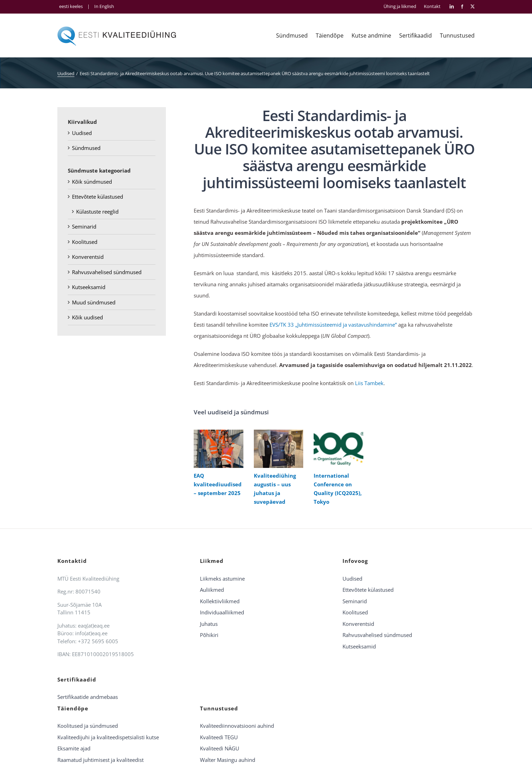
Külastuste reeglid (97, 212)
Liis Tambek (369, 383)
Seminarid (84, 226)
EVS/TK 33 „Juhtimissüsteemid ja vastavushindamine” (333, 325)
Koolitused (85, 242)
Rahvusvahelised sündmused (107, 272)
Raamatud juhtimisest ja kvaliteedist (100, 760)
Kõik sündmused (92, 182)
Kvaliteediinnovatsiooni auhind (237, 726)
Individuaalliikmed (222, 612)
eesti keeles (71, 6)
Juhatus (209, 624)
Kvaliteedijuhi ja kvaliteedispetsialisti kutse (108, 737)
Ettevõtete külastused (98, 197)
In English (104, 6)
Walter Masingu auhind (228, 760)
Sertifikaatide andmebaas (88, 697)
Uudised (82, 133)
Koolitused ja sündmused (88, 726)
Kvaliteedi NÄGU (220, 748)
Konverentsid (88, 257)
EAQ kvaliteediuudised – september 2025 (218, 484)
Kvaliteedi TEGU (219, 737)
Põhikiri (209, 635)
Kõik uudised (87, 317)
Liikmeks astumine (222, 579)
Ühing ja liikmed (400, 6)
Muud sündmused (94, 302)
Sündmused (86, 148)
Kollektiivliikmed (220, 601)
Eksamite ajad (74, 748)
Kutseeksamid (89, 287)
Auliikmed (212, 590)
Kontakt (432, 6)
